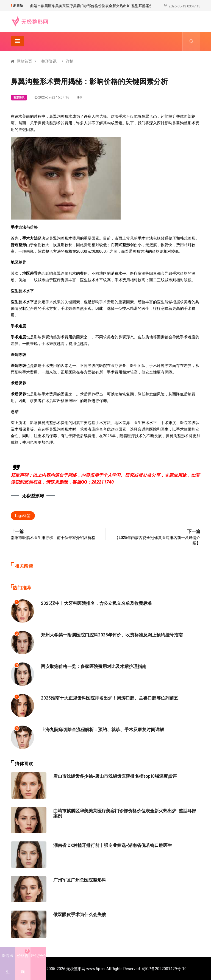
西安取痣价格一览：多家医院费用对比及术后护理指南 (90, 666)
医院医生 (8, 964)
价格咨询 (23, 961)
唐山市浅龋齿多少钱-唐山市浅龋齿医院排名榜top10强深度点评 (111, 776)
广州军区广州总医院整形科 (78, 879)
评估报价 (38, 956)
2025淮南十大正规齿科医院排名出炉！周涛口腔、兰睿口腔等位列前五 (105, 697)
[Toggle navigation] (17, 41)
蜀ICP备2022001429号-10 (164, 968)
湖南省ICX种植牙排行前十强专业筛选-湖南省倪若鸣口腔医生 (109, 845)
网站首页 (24, 61)
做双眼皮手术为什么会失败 (78, 914)
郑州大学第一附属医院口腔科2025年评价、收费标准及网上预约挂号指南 (107, 634)
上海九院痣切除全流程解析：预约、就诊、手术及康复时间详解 (99, 729)
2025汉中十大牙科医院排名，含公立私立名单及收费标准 (93, 603)
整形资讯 (49, 61)
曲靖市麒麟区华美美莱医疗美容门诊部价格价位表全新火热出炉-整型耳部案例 (91, 6)
